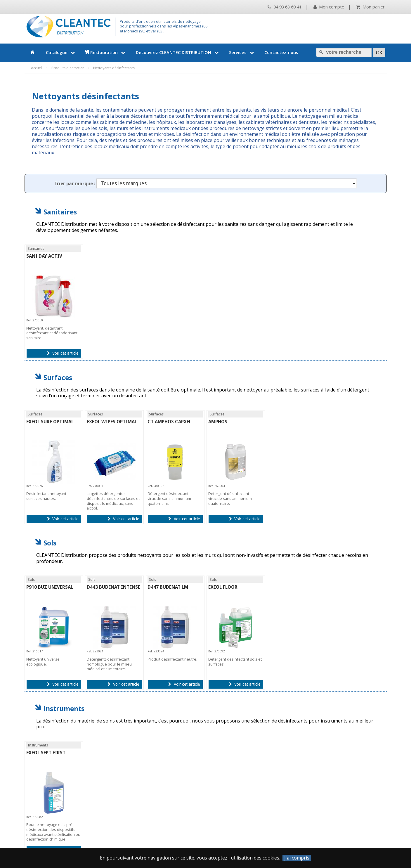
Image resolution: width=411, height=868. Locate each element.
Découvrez (178, 52)
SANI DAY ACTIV (44, 256)
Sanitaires (60, 212)
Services (242, 52)
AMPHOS (218, 422)
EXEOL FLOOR (223, 587)
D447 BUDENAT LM (168, 587)
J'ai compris (297, 858)
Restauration (106, 52)
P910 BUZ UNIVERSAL (50, 587)
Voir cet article (63, 353)
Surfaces (58, 378)
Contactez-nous (281, 52)
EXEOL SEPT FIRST (46, 753)
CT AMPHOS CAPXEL (169, 422)
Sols (50, 543)
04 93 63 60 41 (284, 7)
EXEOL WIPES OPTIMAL (112, 422)
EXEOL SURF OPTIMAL (50, 422)
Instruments (64, 709)
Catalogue (61, 52)
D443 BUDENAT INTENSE (113, 587)
